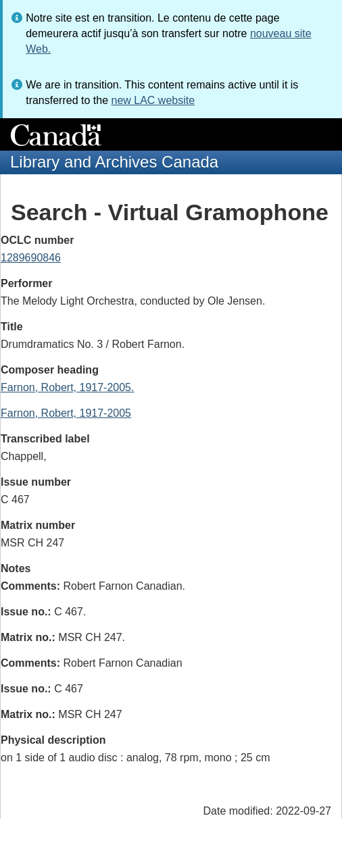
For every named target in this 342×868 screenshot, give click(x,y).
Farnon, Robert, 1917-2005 (66, 413)
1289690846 (31, 258)
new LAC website (153, 100)
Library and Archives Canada (114, 162)
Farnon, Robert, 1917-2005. (67, 387)
